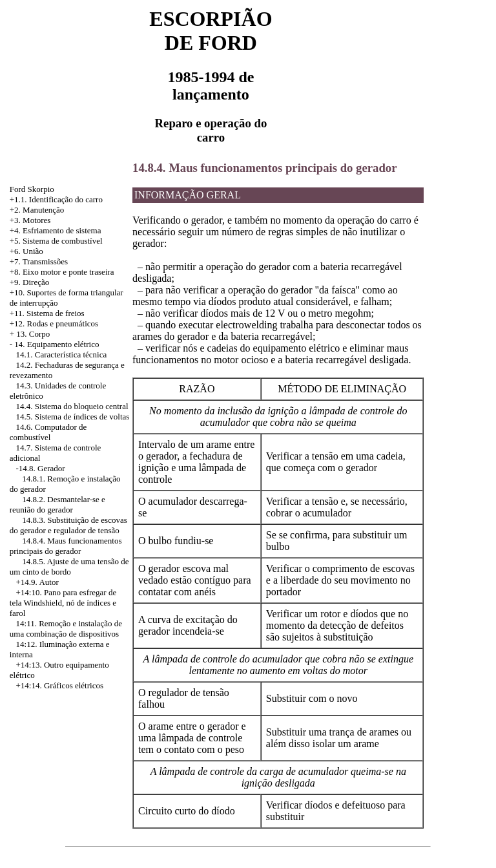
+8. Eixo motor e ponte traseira (62, 272)
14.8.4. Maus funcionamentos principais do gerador (66, 546)
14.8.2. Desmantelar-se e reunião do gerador (57, 504)
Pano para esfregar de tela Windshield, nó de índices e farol (63, 603)
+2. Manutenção (37, 210)
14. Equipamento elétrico (57, 344)
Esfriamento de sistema (62, 230)
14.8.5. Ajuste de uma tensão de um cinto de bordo (69, 566)
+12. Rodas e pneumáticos (54, 323)
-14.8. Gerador (41, 468)
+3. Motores (30, 220)
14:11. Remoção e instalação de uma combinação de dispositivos (66, 629)
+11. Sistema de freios (47, 313)
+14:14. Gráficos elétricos (60, 685)
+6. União (26, 251)
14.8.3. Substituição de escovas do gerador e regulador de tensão (68, 525)
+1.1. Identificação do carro (56, 199)
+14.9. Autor (37, 582)
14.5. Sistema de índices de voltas (73, 417)
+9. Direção (29, 282)
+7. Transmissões (39, 261)
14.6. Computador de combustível (48, 432)
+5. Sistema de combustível (56, 241)
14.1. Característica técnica (62, 355)
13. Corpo (33, 334)
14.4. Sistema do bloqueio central (72, 406)
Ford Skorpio (32, 189)
